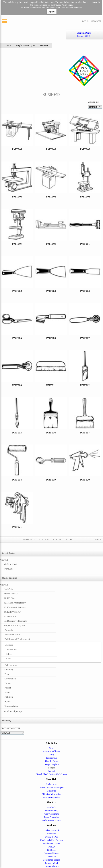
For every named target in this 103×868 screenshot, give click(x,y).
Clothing (9, 670)
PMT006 (85, 197)
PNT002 (17, 291)
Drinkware (51, 857)
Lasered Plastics (52, 866)
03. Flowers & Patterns (15, 607)
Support (51, 771)
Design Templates (52, 764)
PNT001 (85, 244)
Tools (8, 658)
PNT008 (17, 385)
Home (8, 45)
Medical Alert (10, 564)
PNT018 (17, 480)
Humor (8, 683)
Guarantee (51, 791)
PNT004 (85, 291)
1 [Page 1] (34, 540)
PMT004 (17, 197)
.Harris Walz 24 (11, 594)
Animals (9, 630)
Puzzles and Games (51, 843)
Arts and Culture (12, 634)
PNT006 (51, 338)
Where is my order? (51, 797)
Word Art (8, 569)
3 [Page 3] (40, 540)
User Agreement (51, 814)
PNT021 (17, 527)
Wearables (52, 834)
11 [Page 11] (63, 540)
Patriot (8, 688)
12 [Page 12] (67, 540)
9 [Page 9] (56, 540)
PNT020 (85, 480)
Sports (8, 701)
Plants (7, 692)
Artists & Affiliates (52, 751)
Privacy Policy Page (63, 5)
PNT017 (85, 433)
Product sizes (52, 784)
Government (10, 679)
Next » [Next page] (98, 540)
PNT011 (51, 385)
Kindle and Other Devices (51, 840)
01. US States (10, 598)
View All (4, 560)
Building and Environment (17, 639)
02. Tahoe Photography (15, 603)
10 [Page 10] (59, 540)
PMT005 (51, 197)
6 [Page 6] (48, 540)
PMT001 (17, 149)
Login (85, 21)
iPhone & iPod (51, 837)
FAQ (51, 755)
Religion (9, 697)
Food (7, 674)
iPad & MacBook (52, 830)
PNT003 (51, 291)
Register (96, 21)
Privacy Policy (51, 811)
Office (9, 654)
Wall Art (51, 847)
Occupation (11, 649)
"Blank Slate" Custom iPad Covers (51, 774)
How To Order (52, 761)
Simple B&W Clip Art (26, 45)
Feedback (52, 807)
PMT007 (17, 244)
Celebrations (11, 665)
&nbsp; (17, 136)
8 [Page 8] (53, 540)
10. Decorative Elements (15, 621)
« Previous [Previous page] (27, 540)
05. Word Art (10, 616)
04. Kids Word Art (12, 612)
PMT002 (51, 149)
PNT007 (85, 338)
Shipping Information (52, 794)
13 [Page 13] (71, 540)
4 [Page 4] (42, 540)
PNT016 (51, 433)
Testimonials (51, 758)
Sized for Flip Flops (13, 711)
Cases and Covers (51, 853)
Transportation (11, 706)
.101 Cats (8, 589)
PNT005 (17, 338)
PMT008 (51, 244)
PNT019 (51, 480)
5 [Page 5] (45, 540)
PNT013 (17, 433)
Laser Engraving (52, 817)
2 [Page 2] (37, 540)
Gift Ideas (52, 850)
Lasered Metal (51, 863)
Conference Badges (52, 860)
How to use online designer (51, 788)
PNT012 (85, 385)
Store (51, 748)
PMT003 (85, 149)
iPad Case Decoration (52, 820)
